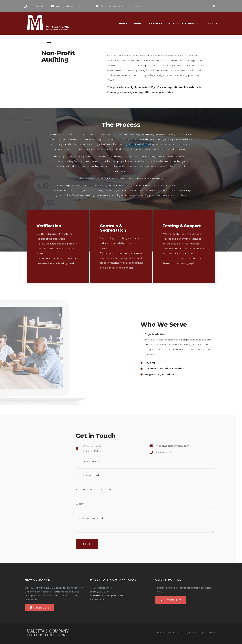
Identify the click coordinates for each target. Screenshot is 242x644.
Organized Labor (155, 334)
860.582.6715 (97, 600)
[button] (39, 608)
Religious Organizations (159, 374)
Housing (150, 363)
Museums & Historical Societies (164, 369)
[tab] (178, 334)
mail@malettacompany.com (106, 596)
